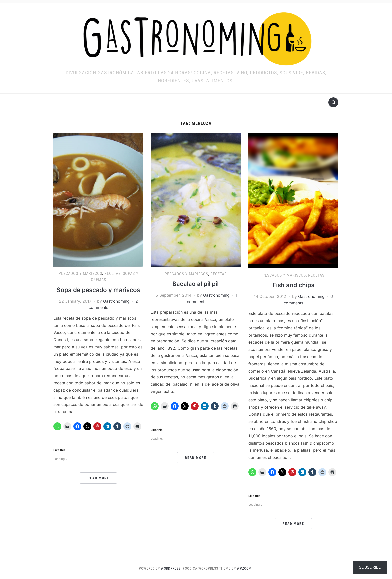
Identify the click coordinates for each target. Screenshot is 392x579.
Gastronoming (116, 301)
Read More (98, 478)
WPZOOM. (245, 568)
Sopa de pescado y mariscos (98, 290)
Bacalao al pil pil (196, 284)
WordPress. (171, 568)
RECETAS (113, 274)
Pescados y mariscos (80, 274)
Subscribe (370, 567)
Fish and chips (294, 285)
